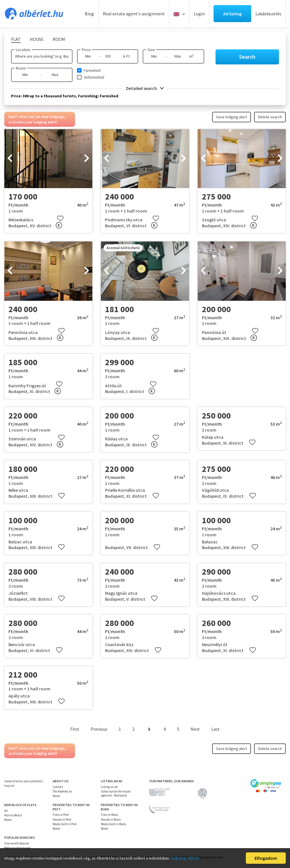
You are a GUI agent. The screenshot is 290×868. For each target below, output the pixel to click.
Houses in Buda (111, 819)
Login (199, 14)
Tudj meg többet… (187, 858)
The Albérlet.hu (62, 791)
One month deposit (17, 843)
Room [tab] (59, 39)
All (6, 811)
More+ (56, 796)
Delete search (270, 117)
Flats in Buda (109, 815)
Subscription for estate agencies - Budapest (116, 793)
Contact (58, 787)
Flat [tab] (16, 39)
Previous (99, 729)
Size (151, 50)
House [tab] (37, 39)
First (75, 729)
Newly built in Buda (113, 824)
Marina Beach (13, 815)
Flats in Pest (61, 815)
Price (86, 50)
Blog (89, 14)
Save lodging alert (232, 117)
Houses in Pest (62, 819)
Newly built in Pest (65, 824)
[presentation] (10, 159)
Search (247, 57)
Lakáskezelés (268, 14)
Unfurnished (94, 77)
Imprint (9, 786)
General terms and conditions (24, 781)
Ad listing (232, 14)
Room (21, 68)
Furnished (92, 70)
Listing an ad (109, 787)
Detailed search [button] (145, 88)
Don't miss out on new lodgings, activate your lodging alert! (37, 119)
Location (23, 50)
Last (216, 729)
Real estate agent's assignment (134, 14)
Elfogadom (266, 858)
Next (195, 729)
